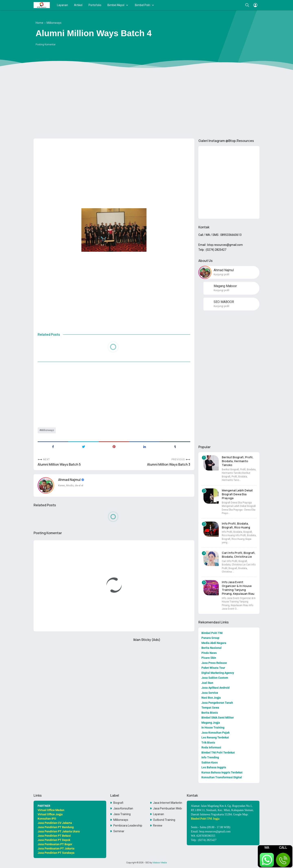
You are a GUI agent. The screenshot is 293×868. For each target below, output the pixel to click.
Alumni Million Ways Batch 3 (169, 464)
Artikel (78, 5)
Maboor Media (160, 863)
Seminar (119, 831)
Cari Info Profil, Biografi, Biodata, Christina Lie (239, 555)
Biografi (118, 803)
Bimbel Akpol (116, 5)
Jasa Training (122, 814)
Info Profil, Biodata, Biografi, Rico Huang (236, 525)
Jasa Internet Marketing (167, 803)
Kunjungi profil (221, 274)
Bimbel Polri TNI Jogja (205, 819)
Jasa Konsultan (123, 808)
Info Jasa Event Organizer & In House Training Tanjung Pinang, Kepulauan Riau (238, 588)
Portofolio (95, 5)
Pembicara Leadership (128, 826)
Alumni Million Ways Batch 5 (59, 464)
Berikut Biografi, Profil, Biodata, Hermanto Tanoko (238, 461)
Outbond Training (164, 820)
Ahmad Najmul (70, 480)
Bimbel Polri (143, 5)
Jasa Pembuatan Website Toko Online (167, 808)
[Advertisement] (146, 104)
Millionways (47, 430)
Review (158, 826)
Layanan (62, 5)
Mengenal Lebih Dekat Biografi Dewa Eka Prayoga (237, 494)
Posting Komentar (46, 45)
